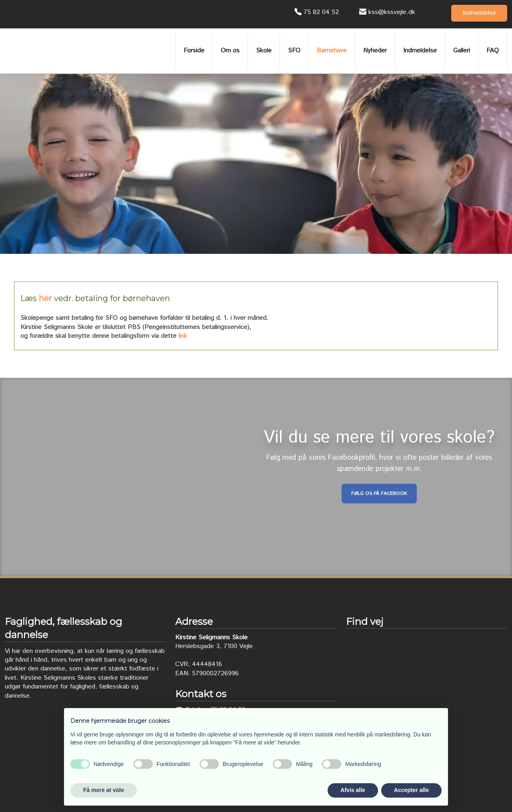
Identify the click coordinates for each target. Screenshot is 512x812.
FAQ (493, 51)
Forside (194, 51)
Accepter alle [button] (411, 790)
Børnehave (332, 51)
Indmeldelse (420, 51)
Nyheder (375, 51)
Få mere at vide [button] (104, 790)
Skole (264, 51)
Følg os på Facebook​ (379, 494)
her (45, 298)
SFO (294, 51)
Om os (230, 51)
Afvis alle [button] (353, 790)
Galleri (462, 51)
